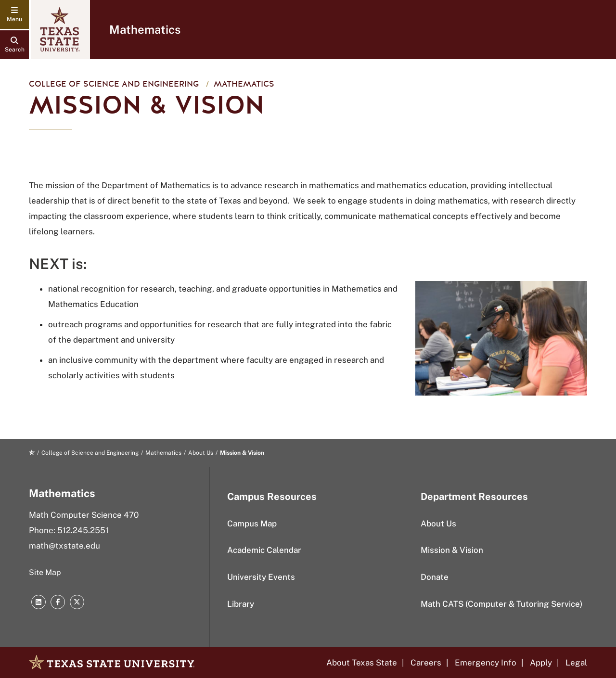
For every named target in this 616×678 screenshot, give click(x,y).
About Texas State (362, 663)
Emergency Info (486, 663)
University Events (261, 577)
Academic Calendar (264, 550)
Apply (541, 663)
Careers (426, 663)
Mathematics (145, 29)
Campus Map (252, 524)
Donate (435, 577)
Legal (576, 663)
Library (241, 604)
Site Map (45, 572)
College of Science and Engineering (114, 84)
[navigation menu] (14, 14)
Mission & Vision (452, 550)
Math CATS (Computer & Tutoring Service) (501, 604)
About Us (201, 453)
